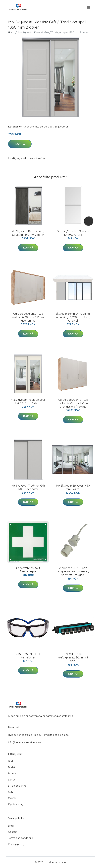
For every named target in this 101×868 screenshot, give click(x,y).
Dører (12, 780)
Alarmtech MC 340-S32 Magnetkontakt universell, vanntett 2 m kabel (73, 571)
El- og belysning (17, 786)
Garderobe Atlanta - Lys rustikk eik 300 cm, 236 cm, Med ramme (28, 317)
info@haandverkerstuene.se (25, 742)
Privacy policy (16, 844)
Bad (10, 761)
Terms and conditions (21, 838)
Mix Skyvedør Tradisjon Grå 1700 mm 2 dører (28, 487)
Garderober (47, 127)
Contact (13, 832)
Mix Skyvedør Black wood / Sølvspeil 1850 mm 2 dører (28, 233)
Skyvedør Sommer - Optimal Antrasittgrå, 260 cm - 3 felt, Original (73, 317)
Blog (11, 826)
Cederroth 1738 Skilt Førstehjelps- (28, 570)
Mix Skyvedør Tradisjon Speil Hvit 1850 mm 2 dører (28, 401)
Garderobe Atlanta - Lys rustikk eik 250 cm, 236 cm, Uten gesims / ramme (73, 403)
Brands (12, 773)
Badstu (12, 767)
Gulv (11, 792)
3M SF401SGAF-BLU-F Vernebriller (28, 656)
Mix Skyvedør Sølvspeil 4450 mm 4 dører (73, 487)
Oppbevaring (31, 127)
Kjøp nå (20, 144)
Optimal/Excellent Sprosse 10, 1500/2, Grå (73, 233)
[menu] (89, 7)
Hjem (11, 32)
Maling (12, 798)
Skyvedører (61, 127)
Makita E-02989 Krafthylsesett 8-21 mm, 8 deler (73, 657)
